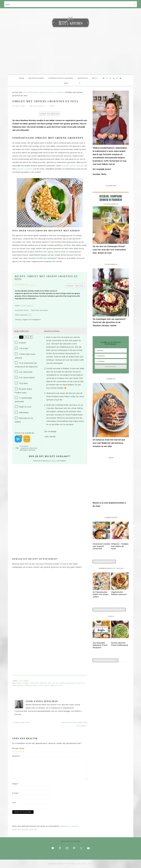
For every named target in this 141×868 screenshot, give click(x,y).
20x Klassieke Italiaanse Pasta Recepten (100, 645)
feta (54, 683)
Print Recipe (75, 286)
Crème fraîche (35, 683)
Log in (90, 864)
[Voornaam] (111, 350)
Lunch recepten (24, 681)
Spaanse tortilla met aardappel (42, 258)
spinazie (47, 685)
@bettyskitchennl (51, 461)
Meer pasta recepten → (105, 660)
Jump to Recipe (50, 114)
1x (21, 337)
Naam (16, 784)
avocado (19, 683)
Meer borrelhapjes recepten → (109, 610)
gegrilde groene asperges (73, 166)
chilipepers (26, 683)
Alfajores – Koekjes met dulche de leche (120, 546)
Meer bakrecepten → (104, 562)
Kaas (78, 683)
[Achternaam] (111, 356)
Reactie (17, 756)
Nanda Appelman (27, 306)
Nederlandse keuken (31, 685)
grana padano (60, 683)
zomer (61, 685)
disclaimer (82, 864)
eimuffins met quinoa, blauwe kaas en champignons (58, 252)
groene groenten (71, 683)
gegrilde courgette (24, 169)
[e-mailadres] (111, 361)
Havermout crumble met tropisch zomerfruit (101, 546)
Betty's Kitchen (71, 23)
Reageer (52, 106)
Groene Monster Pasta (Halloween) (120, 644)
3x (31, 337)
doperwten (44, 683)
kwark (83, 683)
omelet (41, 685)
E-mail (16, 793)
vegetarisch (54, 685)
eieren (50, 683)
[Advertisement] (70, 56)
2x (26, 337)
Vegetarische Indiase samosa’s (119, 593)
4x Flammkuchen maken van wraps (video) (101, 594)
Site (14, 802)
